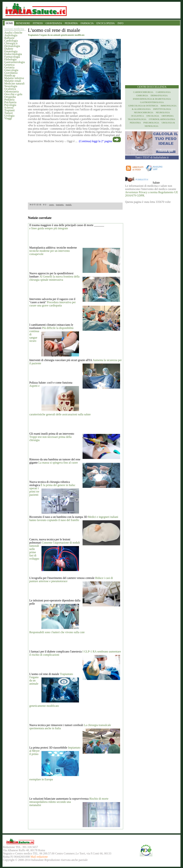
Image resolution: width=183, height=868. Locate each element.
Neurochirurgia (144, 112)
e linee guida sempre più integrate (49, 228)
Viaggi (8, 118)
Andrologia (11, 35)
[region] (75, 171)
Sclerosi (9, 108)
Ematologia (11, 51)
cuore (51, 205)
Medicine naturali (14, 83)
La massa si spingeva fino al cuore (58, 463)
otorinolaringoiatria (162, 119)
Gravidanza (11, 73)
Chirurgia (142, 96)
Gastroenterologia (15, 62)
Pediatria (9, 100)
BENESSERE (23, 23)
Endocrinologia (13, 54)
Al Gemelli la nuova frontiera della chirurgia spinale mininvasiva (54, 278)
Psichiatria (10, 102)
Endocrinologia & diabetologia (152, 99)
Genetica (9, 65)
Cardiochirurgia (143, 92)
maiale (68, 205)
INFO (121, 23)
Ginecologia (11, 70)
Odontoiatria (12, 92)
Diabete (9, 49)
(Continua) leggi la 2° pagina (95, 141)
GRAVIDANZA (54, 23)
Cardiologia (11, 41)
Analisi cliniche (13, 33)
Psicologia (10, 105)
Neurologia (11, 86)
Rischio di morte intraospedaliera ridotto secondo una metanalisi (69, 802)
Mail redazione (39, 857)
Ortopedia (10, 97)
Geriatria (9, 67)
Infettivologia (162, 109)
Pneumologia (151, 123)
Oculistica (10, 89)
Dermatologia (12, 46)
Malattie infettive (14, 78)
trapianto (60, 205)
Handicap (10, 75)
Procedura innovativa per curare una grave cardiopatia (53, 304)
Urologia (9, 116)
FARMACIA (87, 23)
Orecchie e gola (13, 94)
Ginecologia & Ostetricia (143, 106)
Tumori (8, 113)
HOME (9, 23)
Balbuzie (9, 38)
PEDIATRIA (71, 23)
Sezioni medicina (14, 29)
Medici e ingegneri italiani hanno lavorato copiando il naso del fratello (74, 518)
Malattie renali (13, 81)
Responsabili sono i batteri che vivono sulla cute (57, 632)
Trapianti (9, 110)
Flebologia (10, 59)
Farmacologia (12, 57)
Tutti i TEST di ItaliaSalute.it (152, 157)
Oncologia (153, 116)
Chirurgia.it (11, 43)
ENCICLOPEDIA (106, 23)
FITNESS (38, 23)
